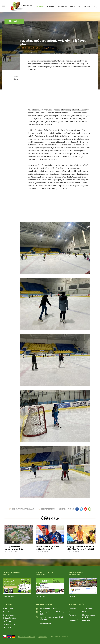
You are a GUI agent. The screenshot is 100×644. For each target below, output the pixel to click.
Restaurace (73, 615)
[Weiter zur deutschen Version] (13, 637)
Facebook (72, 596)
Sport (16, 79)
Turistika (51, 7)
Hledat (95, 7)
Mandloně (73, 612)
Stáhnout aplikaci (8, 596)
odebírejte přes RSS (48, 509)
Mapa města (87, 620)
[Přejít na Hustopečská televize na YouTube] (50, 586)
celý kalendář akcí (46, 623)
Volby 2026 (7, 627)
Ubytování (86, 612)
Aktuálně (40, 7)
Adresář (87, 7)
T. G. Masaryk (87, 609)
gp (85, 509)
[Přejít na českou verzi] (5, 637)
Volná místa (7, 621)
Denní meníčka (74, 620)
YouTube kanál (41, 596)
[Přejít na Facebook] (83, 586)
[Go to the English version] (9, 637)
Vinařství (72, 609)
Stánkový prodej (9, 624)
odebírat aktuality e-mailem (23, 509)
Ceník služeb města (10, 618)
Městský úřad (75, 7)
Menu (4, 6)
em (90, 509)
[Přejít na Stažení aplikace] (17, 586)
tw (81, 509)
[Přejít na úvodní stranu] (21, 6)
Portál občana (8, 609)
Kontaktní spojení (9, 615)
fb (77, 509)
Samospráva (62, 7)
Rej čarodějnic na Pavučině (50, 609)
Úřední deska (7, 612)
